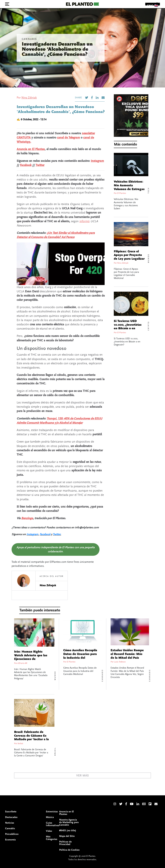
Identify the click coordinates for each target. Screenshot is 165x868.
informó (85, 221)
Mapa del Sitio (67, 836)
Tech (148, 190)
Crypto (148, 326)
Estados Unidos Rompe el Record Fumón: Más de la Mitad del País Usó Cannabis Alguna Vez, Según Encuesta (127, 658)
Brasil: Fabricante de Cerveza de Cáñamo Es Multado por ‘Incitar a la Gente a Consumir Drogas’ (31, 739)
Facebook (26, 165)
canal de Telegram (68, 138)
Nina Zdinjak (29, 98)
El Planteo (122, 193)
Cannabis (29, 39)
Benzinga (27, 518)
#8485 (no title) (68, 830)
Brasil (55, 752)
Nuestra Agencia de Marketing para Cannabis (69, 822)
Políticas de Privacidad (65, 843)
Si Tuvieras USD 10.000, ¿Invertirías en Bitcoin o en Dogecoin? (128, 327)
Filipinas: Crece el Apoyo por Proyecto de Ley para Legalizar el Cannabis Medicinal (129, 259)
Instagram (97, 161)
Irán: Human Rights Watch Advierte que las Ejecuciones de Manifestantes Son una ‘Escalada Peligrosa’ (31, 659)
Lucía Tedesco (120, 662)
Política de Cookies (69, 850)
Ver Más (82, 776)
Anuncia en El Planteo (31, 149)
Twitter (40, 165)
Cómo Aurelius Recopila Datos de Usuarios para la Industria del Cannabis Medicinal (80, 656)
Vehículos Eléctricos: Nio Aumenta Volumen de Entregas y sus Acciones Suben (129, 187)
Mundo (148, 258)
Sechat (20, 744)
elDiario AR (22, 663)
